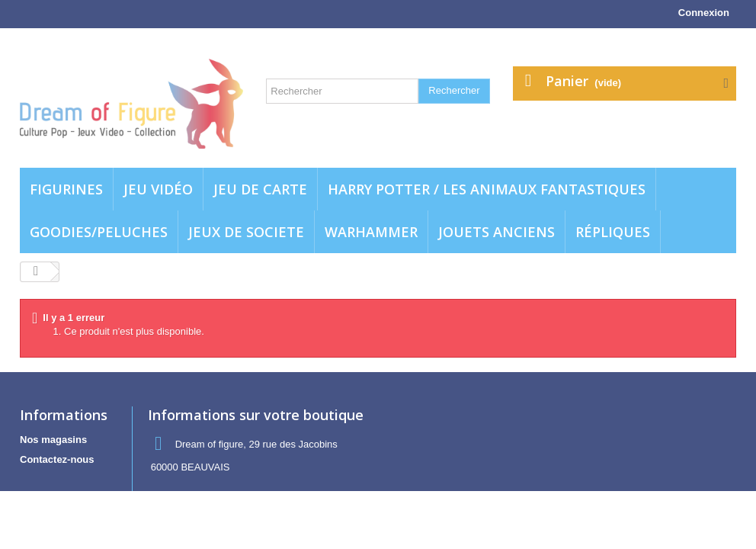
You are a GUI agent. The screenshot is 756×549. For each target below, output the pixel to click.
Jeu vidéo (158, 189)
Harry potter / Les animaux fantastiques (487, 189)
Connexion (704, 13)
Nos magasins (53, 440)
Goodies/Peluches (99, 232)
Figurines (66, 189)
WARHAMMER (371, 232)
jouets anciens (497, 232)
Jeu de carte (260, 189)
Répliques (613, 232)
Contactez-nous (57, 459)
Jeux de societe (246, 232)
